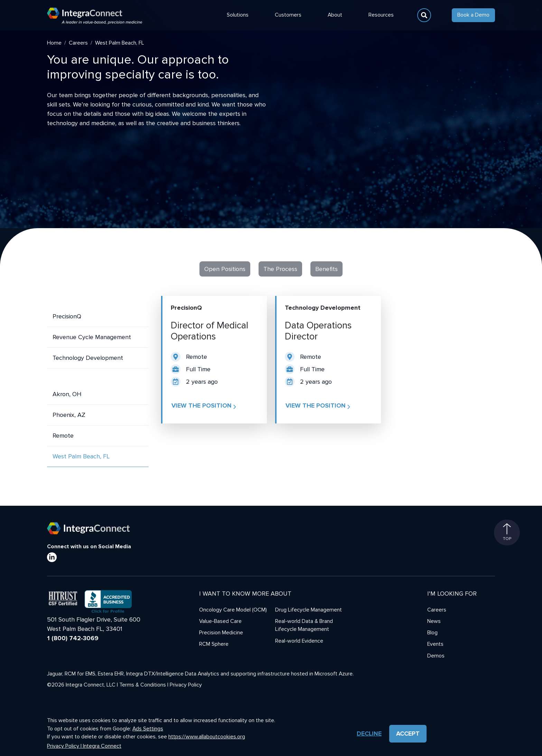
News (434, 621)
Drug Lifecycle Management (309, 610)
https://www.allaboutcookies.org (207, 737)
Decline (369, 734)
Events (435, 644)
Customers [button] (288, 15)
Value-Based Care (220, 621)
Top (507, 532)
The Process (280, 269)
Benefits (326, 269)
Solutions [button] (238, 15)
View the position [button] (205, 406)
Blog (432, 633)
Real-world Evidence (299, 641)
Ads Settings (148, 729)
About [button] (335, 15)
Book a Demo (473, 15)
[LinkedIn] (52, 557)
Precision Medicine (221, 633)
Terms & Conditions (143, 685)
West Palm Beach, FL (81, 456)
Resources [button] (381, 15)
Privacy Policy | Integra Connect (84, 746)
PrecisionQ (67, 316)
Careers (78, 43)
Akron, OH (67, 394)
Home (54, 43)
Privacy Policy (186, 685)
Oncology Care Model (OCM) (233, 610)
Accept (408, 734)
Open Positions (225, 269)
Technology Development (88, 358)
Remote (63, 436)
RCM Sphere (214, 644)
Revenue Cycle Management (92, 337)
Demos (436, 656)
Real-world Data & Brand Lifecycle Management (304, 626)
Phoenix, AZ (69, 415)
